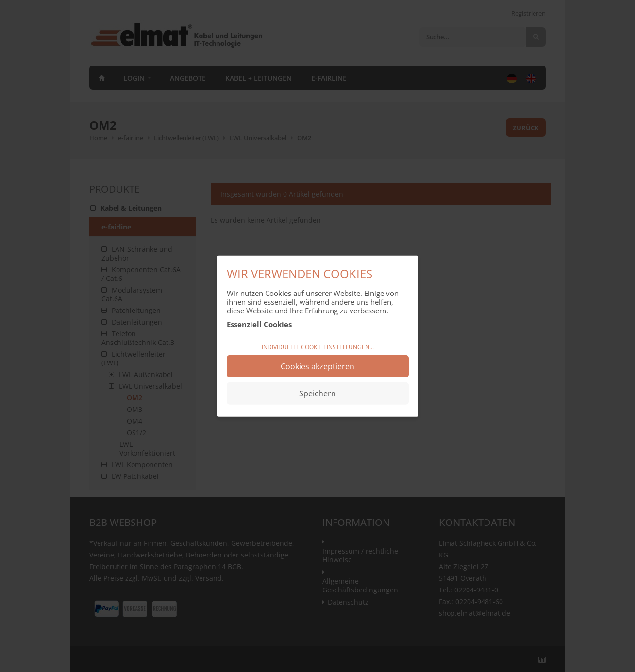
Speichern (317, 393)
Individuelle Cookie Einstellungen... (318, 347)
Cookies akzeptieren (317, 366)
